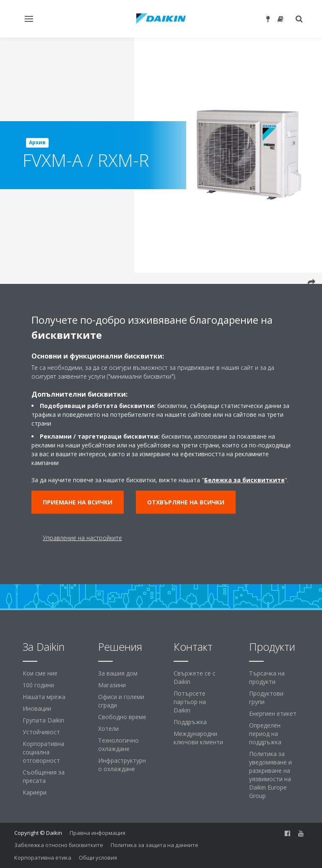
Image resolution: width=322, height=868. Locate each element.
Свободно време (122, 717)
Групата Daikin (43, 720)
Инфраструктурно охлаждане (122, 765)
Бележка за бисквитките (244, 480)
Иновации (37, 708)
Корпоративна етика (43, 858)
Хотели (108, 729)
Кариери (35, 792)
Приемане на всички (78, 502)
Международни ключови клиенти (198, 738)
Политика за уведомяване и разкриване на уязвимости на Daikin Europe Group (270, 775)
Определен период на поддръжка (265, 734)
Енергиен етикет (273, 713)
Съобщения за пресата (44, 776)
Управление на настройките (82, 538)
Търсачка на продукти (267, 677)
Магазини (112, 685)
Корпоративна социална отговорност (43, 752)
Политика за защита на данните (155, 845)
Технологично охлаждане (118, 745)
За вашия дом (118, 673)
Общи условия (98, 858)
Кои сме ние (40, 673)
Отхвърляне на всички (186, 502)
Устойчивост (41, 732)
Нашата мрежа (44, 697)
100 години (38, 685)
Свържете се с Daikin (195, 677)
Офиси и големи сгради (121, 701)
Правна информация (97, 833)
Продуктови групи (266, 698)
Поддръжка (190, 722)
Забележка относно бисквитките (59, 845)
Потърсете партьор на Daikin (190, 702)
